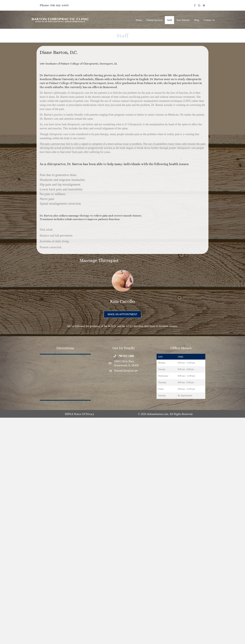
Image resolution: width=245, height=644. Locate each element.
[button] (214, 20)
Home (139, 20)
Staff (169, 20)
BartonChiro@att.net (126, 371)
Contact (207, 20)
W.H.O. (112, 326)
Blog (197, 20)
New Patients (183, 20)
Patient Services (155, 20)
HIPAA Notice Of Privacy (80, 414)
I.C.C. (130, 326)
